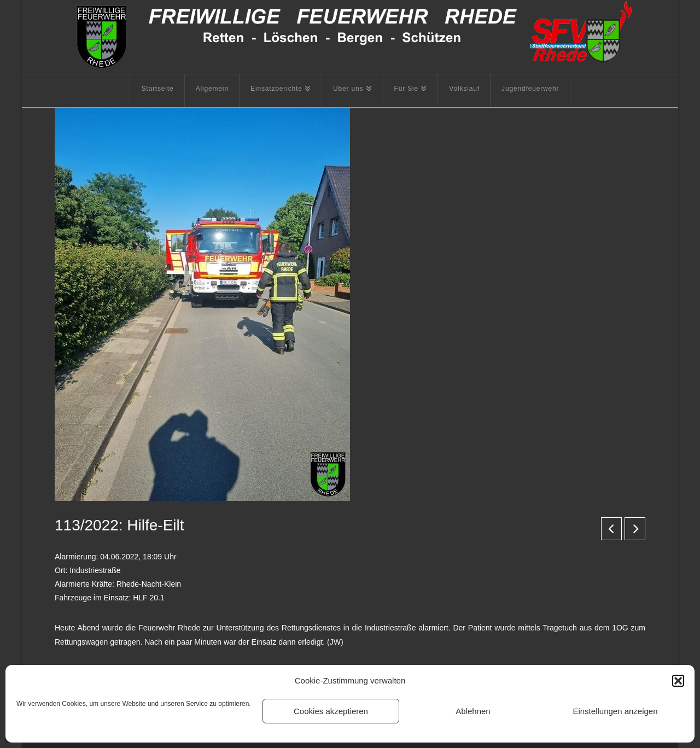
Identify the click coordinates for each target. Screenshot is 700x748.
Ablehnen (473, 711)
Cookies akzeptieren (331, 711)
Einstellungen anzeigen (615, 711)
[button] (678, 681)
